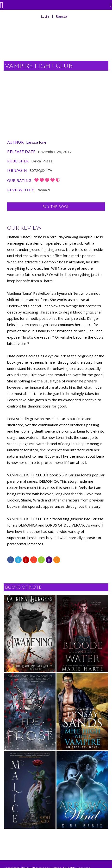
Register (62, 16)
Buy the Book (56, 159)
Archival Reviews (75, 842)
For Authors (48, 842)
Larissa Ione (36, 94)
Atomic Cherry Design (19, 825)
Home (28, 842)
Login (45, 16)
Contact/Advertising (56, 853)
